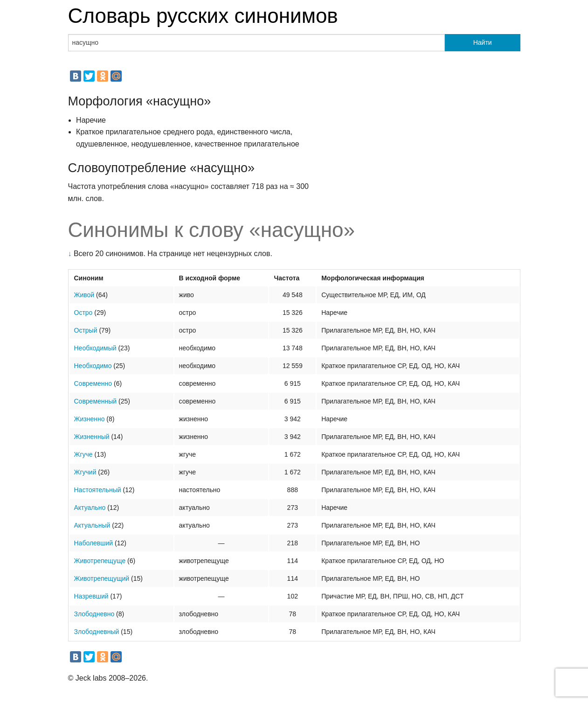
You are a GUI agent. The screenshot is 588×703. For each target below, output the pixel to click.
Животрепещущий (102, 578)
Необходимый (95, 348)
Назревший (91, 596)
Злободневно (94, 614)
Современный (96, 401)
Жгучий (85, 472)
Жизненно (90, 419)
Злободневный (97, 632)
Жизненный (92, 437)
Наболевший (94, 543)
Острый (86, 330)
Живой (84, 295)
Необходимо (93, 366)
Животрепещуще (100, 561)
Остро (83, 313)
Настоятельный (98, 490)
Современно (93, 383)
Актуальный (92, 525)
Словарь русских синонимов (203, 16)
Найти (483, 42)
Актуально (90, 508)
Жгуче (83, 454)
